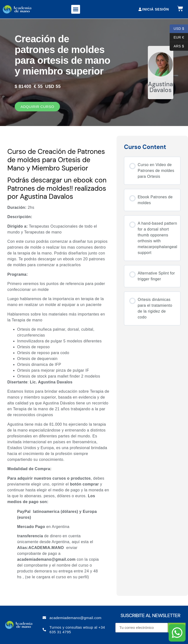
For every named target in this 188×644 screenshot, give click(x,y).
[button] (76, 9)
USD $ (177, 29)
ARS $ (177, 46)
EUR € (177, 38)
